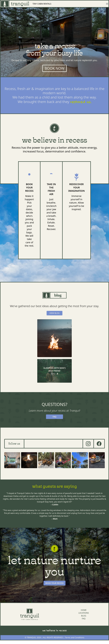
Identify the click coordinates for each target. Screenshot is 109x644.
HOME (84, 610)
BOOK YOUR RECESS (55, 583)
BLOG (84, 616)
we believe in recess (55, 630)
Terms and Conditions (75, 637)
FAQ (54, 417)
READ (55, 374)
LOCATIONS (84, 613)
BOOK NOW (55, 68)
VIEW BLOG (54, 313)
